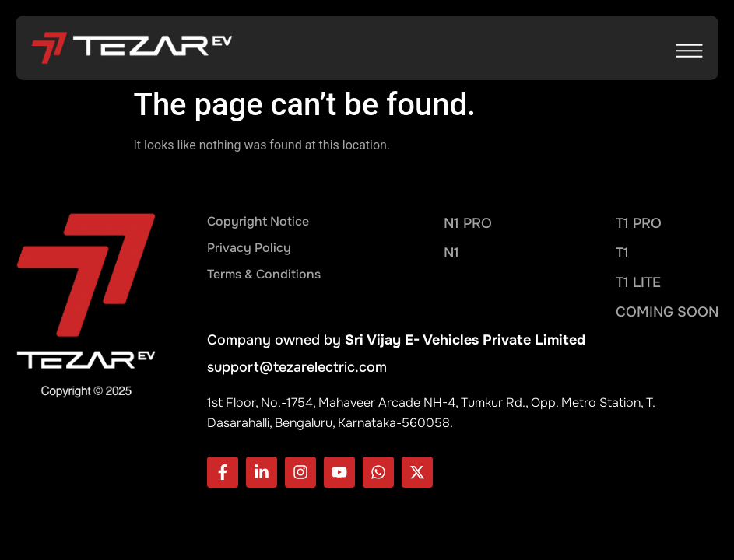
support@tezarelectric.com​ (297, 367)
